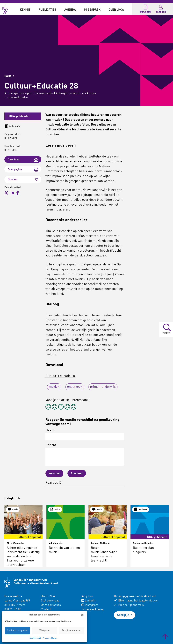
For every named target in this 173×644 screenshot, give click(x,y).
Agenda (70, 10)
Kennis (25, 10)
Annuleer (77, 473)
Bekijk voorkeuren (71, 631)
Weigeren (44, 631)
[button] (82, 615)
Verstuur (54, 473)
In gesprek (92, 10)
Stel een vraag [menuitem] (50, 601)
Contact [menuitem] (46, 609)
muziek (54, 387)
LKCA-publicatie (18, 116)
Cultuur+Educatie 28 (60, 376)
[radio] (48, 407)
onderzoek (75, 387)
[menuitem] (25, 9)
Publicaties (47, 10)
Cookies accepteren (18, 631)
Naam (85, 435)
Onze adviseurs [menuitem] (51, 605)
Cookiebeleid (35, 638)
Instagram (90, 605)
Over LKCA (116, 10)
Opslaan (23, 180)
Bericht (85, 455)
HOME (9, 76)
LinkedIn (89, 601)
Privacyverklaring (50, 638)
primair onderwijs (103, 387)
